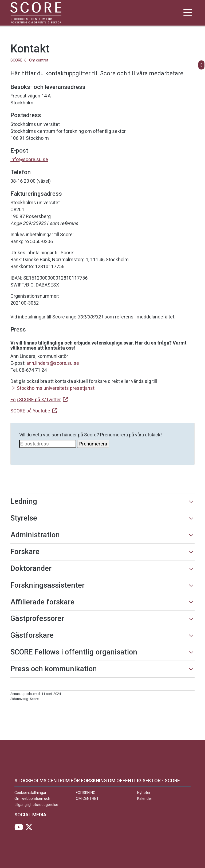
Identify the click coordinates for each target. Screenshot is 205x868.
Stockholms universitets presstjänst (56, 388)
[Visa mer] (191, 502)
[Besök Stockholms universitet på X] (29, 829)
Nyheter (144, 793)
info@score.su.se (29, 159)
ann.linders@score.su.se (53, 363)
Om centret (39, 60)
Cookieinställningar (30, 793)
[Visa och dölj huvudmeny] (188, 13)
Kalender (145, 799)
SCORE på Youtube (30, 411)
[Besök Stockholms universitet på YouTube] (19, 829)
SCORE (16, 60)
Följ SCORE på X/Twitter (36, 400)
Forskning (86, 793)
